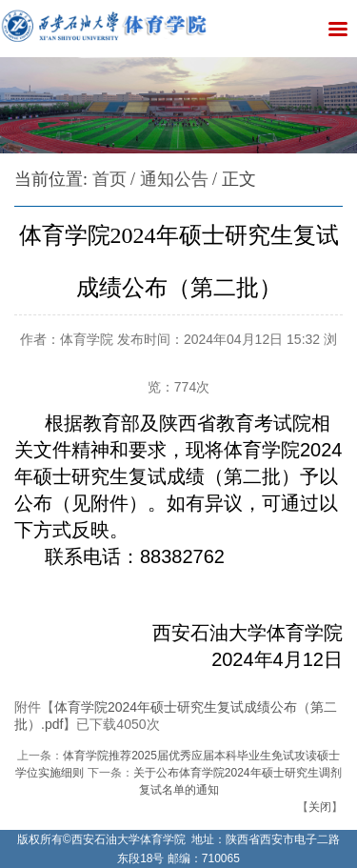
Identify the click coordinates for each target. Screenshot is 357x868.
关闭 (320, 807)
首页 (109, 179)
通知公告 (174, 179)
